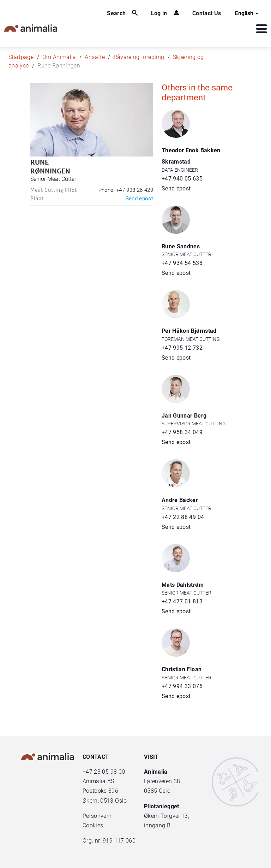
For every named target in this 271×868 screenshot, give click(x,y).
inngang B (157, 825)
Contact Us (207, 13)
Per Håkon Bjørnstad (189, 331)
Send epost (140, 199)
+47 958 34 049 (182, 432)
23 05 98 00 (109, 772)
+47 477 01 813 (182, 601)
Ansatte (95, 57)
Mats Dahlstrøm (183, 585)
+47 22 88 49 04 (183, 517)
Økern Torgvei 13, (167, 816)
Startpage (21, 57)
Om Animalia (59, 57)
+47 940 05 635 (182, 179)
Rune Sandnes (181, 246)
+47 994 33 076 (182, 686)
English (248, 13)
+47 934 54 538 (182, 263)
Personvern (97, 816)
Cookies (93, 825)
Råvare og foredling (139, 57)
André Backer (180, 500)
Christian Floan (182, 669)
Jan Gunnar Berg (184, 416)
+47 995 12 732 (182, 348)
